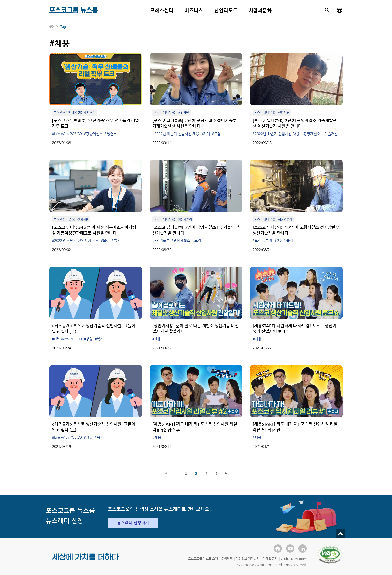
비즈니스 (194, 10)
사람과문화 (260, 10)
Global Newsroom (294, 559)
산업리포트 (226, 10)
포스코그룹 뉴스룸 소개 (203, 559)
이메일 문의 (270, 559)
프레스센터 (162, 10)
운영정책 (227, 559)
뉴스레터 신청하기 (133, 523)
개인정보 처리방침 (248, 559)
